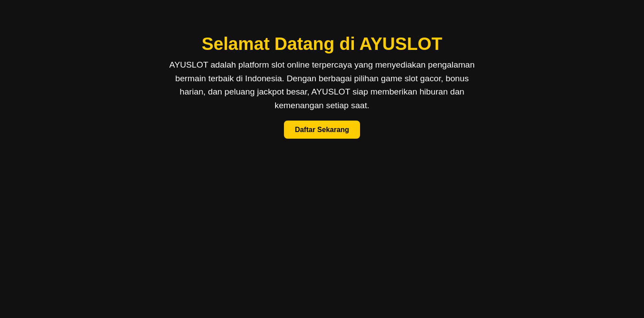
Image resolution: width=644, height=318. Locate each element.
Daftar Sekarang (322, 130)
